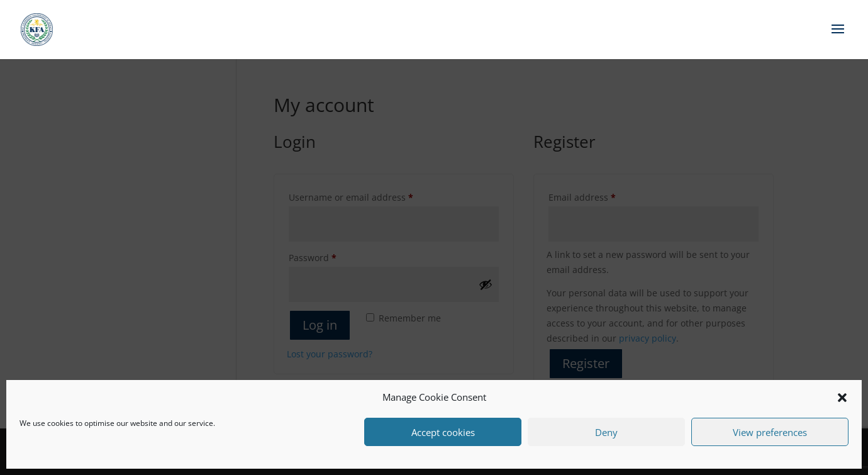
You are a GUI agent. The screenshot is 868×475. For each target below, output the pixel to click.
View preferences (770, 432)
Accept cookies (443, 432)
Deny (606, 432)
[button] (842, 398)
